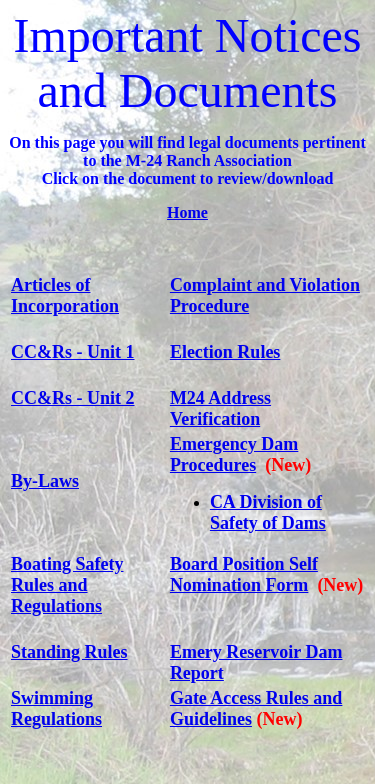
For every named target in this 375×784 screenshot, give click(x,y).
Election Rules (225, 352)
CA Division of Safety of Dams (268, 512)
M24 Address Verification (220, 408)
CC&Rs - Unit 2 (73, 398)
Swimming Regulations (56, 708)
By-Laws (45, 481)
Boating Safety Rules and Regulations (67, 585)
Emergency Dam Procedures (234, 454)
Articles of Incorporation (65, 295)
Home (187, 212)
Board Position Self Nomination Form (244, 574)
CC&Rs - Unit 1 (73, 352)
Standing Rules (69, 652)
